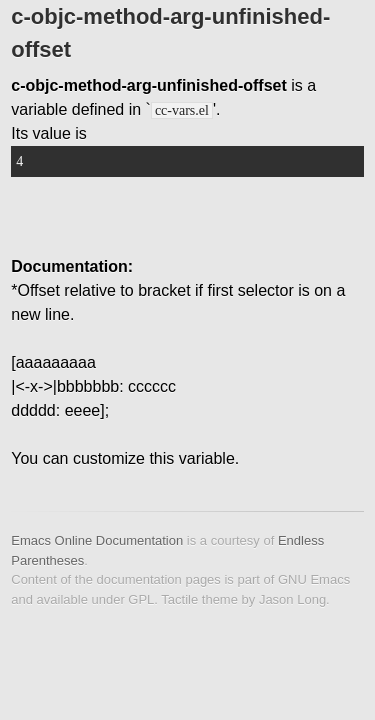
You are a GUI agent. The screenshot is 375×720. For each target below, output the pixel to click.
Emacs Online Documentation (97, 540)
